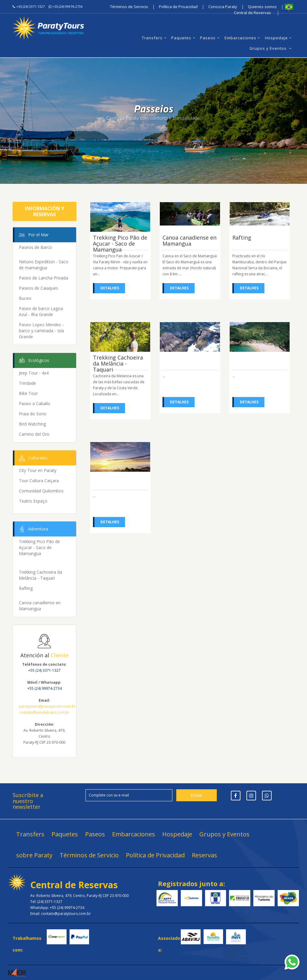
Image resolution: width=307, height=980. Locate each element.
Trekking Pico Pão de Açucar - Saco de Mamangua (39, 547)
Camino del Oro (34, 434)
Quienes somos (262, 7)
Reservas (204, 855)
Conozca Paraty (223, 7)
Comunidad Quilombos (41, 491)
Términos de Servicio (129, 7)
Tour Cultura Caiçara (39, 481)
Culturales (32, 458)
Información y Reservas (45, 211)
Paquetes (184, 38)
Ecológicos (33, 361)
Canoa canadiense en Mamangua (40, 606)
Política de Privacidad (178, 7)
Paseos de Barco (36, 247)
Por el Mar (33, 235)
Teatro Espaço (33, 501)
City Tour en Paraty (38, 470)
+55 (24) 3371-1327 (30, 6)
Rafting (26, 588)
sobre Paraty (34, 855)
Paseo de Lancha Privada (43, 278)
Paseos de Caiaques (39, 288)
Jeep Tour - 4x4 (34, 373)
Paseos (210, 38)
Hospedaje (279, 38)
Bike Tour (28, 393)
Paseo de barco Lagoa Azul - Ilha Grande (41, 311)
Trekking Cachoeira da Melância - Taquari (40, 575)
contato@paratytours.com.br (44, 712)
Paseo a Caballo (35, 403)
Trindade (27, 383)
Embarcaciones (243, 38)
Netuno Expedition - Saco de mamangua (44, 265)
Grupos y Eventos (271, 48)
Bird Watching (32, 424)
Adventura (33, 529)
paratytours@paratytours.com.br (47, 706)
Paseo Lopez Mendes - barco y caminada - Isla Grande (41, 331)
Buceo (25, 298)
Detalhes (110, 288)
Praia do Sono (33, 414)
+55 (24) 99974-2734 (67, 6)
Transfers (155, 38)
